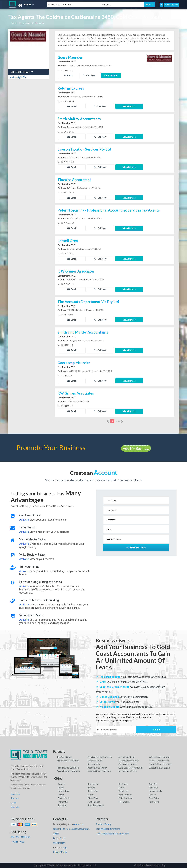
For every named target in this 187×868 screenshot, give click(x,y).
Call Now (89, 75)
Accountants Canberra (68, 768)
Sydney (61, 784)
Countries (15, 794)
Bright (61, 795)
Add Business (172, 5)
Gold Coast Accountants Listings (150, 865)
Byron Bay (93, 791)
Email (68, 75)
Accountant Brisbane (159, 768)
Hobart (122, 788)
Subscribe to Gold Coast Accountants (71, 829)
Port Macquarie (96, 805)
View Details (110, 75)
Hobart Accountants (159, 761)
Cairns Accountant (127, 764)
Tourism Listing (64, 757)
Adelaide (153, 784)
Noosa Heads (155, 791)
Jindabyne (123, 791)
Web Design (59, 843)
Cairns (91, 795)
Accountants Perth (128, 771)
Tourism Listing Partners (100, 757)
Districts (15, 807)
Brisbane (123, 784)
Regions (15, 798)
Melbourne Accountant (68, 761)
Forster (152, 795)
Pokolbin (62, 805)
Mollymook (124, 802)
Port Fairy (154, 798)
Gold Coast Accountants (130, 768)
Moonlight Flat (19, 77)
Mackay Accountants (129, 761)
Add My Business (136, 448)
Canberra (153, 788)
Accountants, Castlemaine (32, 23)
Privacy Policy (60, 852)
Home (13, 23)
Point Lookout (125, 798)
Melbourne (93, 784)
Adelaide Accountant (159, 757)
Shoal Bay (93, 798)
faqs (65, 847)
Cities (13, 803)
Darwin (92, 788)
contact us (78, 824)
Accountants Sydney (97, 768)
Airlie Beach (94, 802)
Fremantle (63, 802)
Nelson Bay (63, 791)
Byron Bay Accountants (68, 771)
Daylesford (63, 798)
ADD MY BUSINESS (20, 837)
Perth (61, 788)
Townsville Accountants (161, 764)
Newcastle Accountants (99, 771)
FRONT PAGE (17, 842)
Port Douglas (125, 795)
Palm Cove (154, 802)
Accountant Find (126, 757)
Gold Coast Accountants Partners (112, 834)
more (119, 421)
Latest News (59, 838)
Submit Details (136, 548)
